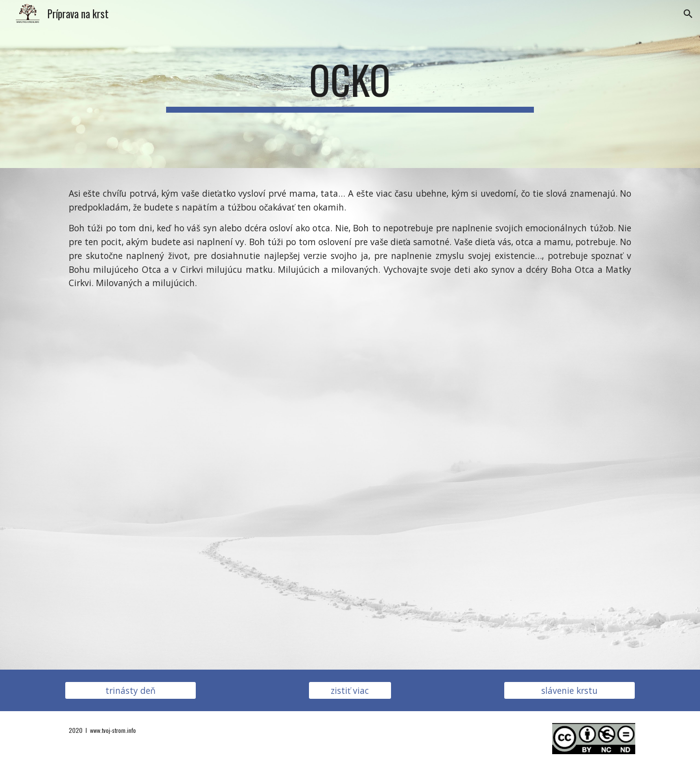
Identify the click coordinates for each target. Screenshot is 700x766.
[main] (350, 84)
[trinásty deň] (131, 690)
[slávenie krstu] (569, 690)
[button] (688, 14)
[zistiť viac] (350, 690)
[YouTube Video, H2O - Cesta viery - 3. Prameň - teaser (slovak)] (350, 477)
